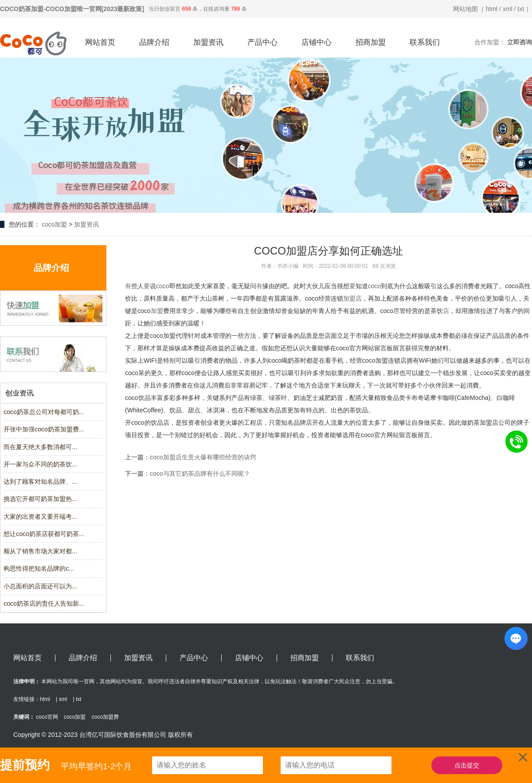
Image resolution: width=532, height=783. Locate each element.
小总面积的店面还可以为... (40, 586)
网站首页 (100, 42)
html (492, 9)
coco (163, 286)
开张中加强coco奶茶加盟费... (44, 429)
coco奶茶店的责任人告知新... (44, 603)
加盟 (349, 298)
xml (508, 9)
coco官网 (47, 717)
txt (521, 9)
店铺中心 (317, 42)
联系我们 (425, 42)
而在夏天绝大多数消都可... (40, 447)
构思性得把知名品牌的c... (39, 568)
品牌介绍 (154, 42)
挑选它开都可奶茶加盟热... (40, 499)
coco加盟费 (105, 717)
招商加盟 (371, 42)
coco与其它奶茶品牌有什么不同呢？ (200, 474)
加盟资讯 (208, 42)
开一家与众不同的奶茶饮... (40, 464)
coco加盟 (55, 224)
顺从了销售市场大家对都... (40, 551)
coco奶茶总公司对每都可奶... (44, 412)
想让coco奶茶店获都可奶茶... (44, 534)
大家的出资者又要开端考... (40, 517)
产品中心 (262, 42)
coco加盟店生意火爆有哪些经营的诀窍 (203, 457)
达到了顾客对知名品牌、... (40, 482)
